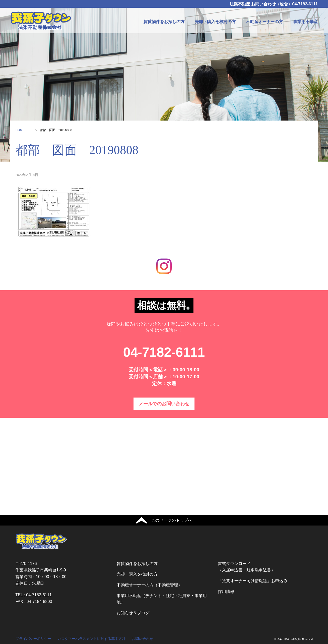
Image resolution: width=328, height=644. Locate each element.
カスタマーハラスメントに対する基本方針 (91, 639)
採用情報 (226, 592)
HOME (20, 130)
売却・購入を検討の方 (215, 22)
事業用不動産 (305, 22)
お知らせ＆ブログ (133, 613)
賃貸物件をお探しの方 (164, 22)
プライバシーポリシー (33, 639)
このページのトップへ (172, 520)
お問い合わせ (142, 639)
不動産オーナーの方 (264, 22)
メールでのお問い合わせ (164, 404)
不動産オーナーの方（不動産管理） (149, 585)
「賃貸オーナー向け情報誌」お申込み (253, 581)
